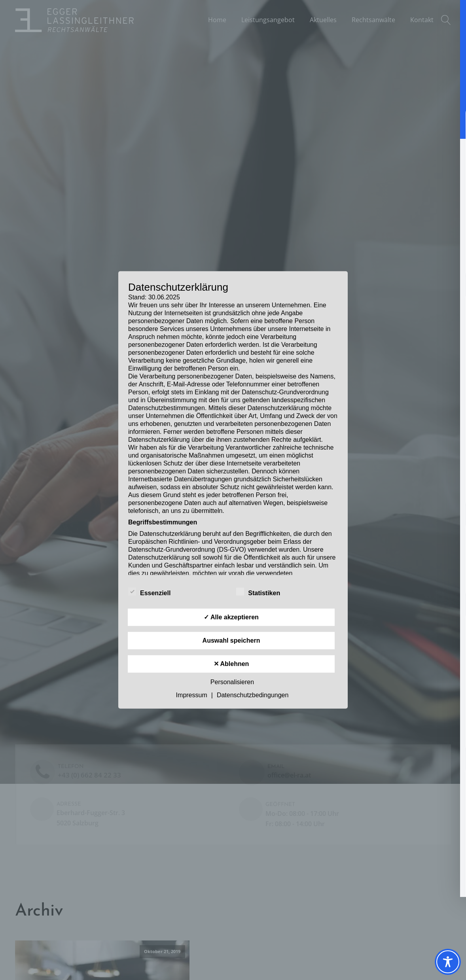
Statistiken (258, 592)
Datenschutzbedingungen (253, 695)
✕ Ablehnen (231, 664)
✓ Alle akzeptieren (231, 617)
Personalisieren (232, 682)
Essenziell (149, 592)
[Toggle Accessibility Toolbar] (448, 962)
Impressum (192, 695)
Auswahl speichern (231, 640)
